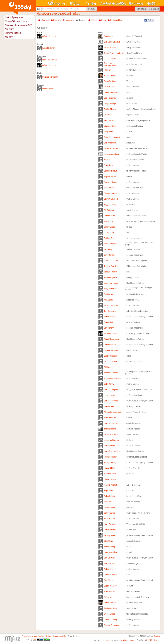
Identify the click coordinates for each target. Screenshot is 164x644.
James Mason (110, 48)
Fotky (104, 20)
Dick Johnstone (110, 362)
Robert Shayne (110, 530)
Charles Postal (110, 479)
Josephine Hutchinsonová (110, 64)
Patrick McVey (110, 109)
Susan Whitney (110, 586)
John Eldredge (110, 244)
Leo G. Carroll (110, 59)
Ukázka (94, 20)
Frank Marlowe (110, 418)
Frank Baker (109, 165)
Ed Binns (108, 115)
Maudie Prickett (110, 485)
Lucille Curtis (109, 233)
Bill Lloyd (108, 597)
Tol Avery (108, 160)
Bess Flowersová (111, 283)
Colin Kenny (109, 384)
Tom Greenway (110, 311)
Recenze (57, 20)
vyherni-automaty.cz (127, 640)
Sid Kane (108, 367)
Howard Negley (110, 457)
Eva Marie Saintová (112, 42)
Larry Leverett (110, 395)
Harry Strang (109, 563)
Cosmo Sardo (110, 507)
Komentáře (70, 20)
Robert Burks (48, 89)
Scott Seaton (109, 519)
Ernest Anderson (111, 148)
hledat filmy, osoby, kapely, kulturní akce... (61, 9)
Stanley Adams (110, 126)
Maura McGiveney (111, 440)
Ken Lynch (108, 120)
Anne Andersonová (112, 137)
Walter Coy (109, 221)
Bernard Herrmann (50, 77)
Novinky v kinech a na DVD (19, 25)
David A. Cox (109, 216)
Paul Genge (109, 294)
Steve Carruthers (111, 199)
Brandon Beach (110, 182)
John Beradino (110, 188)
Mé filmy (9, 37)
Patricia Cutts (109, 238)
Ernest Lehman (49, 48)
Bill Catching (109, 210)
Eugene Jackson (111, 350)
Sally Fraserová (110, 289)
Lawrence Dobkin (111, 261)
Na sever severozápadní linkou (58, 14)
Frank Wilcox (109, 592)
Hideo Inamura (110, 345)
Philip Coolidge (110, 104)
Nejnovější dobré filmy (16, 21)
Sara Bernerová (110, 171)
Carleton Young (110, 620)
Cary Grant (109, 36)
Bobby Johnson (110, 356)
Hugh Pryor (109, 491)
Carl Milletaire (110, 446)
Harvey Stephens (111, 552)
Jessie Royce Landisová (114, 53)
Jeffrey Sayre (109, 513)
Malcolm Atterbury (111, 154)
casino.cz (107, 640)
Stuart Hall (108, 322)
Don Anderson (110, 143)
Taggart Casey (110, 205)
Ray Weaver (109, 580)
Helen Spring (109, 547)
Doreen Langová (111, 390)
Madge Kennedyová (112, 378)
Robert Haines (110, 317)
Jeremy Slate (109, 535)
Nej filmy (9, 29)
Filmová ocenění (13, 33)
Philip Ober (109, 70)
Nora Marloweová (111, 423)
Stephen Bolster (111, 193)
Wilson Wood (109, 614)
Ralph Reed (109, 406)
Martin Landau (110, 76)
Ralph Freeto (109, 496)
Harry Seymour (110, 524)
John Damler (109, 255)
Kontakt (41, 636)
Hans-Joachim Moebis (113, 451)
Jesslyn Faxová (110, 272)
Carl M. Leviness (111, 401)
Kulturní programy (14, 17)
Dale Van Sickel (110, 575)
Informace (45, 20)
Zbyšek (157, 636)
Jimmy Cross (109, 227)
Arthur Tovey (109, 569)
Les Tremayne (110, 98)
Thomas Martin (110, 429)
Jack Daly (108, 249)
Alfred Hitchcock (49, 36)
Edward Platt (109, 87)
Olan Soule (109, 541)
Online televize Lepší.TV (56, 636)
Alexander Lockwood (113, 412)
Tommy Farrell (110, 266)
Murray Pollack (110, 474)
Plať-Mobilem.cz (153, 640)
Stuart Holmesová (111, 339)
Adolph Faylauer (111, 277)
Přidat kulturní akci (29, 636)
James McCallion (111, 434)
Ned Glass (108, 300)
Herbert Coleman (50, 60)
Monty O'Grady (110, 463)
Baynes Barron (110, 177)
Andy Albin (108, 132)
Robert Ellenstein (111, 92)
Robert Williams (110, 603)
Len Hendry (109, 328)
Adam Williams (110, 81)
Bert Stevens (109, 558)
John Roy (108, 502)
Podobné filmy (116, 20)
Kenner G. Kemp (111, 373)
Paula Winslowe (111, 608)
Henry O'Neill (109, 468)
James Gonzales (111, 305)
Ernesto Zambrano (112, 625)
